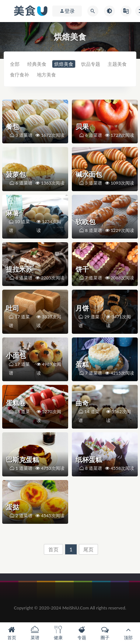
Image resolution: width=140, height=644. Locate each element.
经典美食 (37, 64)
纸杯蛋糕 (89, 459)
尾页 (88, 549)
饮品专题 (91, 64)
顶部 (128, 633)
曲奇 (82, 403)
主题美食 (117, 64)
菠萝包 (16, 174)
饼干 (82, 269)
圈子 (105, 633)
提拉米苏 (19, 269)
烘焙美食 (64, 64)
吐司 (13, 308)
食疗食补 (20, 75)
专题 (82, 633)
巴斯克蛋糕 (22, 459)
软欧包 (85, 222)
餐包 (13, 126)
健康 (58, 633)
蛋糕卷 (16, 403)
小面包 (16, 355)
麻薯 (13, 213)
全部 (15, 64)
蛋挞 (13, 507)
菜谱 (35, 633)
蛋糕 (82, 364)
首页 (53, 549)
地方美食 (46, 75)
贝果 (82, 126)
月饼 (82, 308)
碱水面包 (89, 174)
